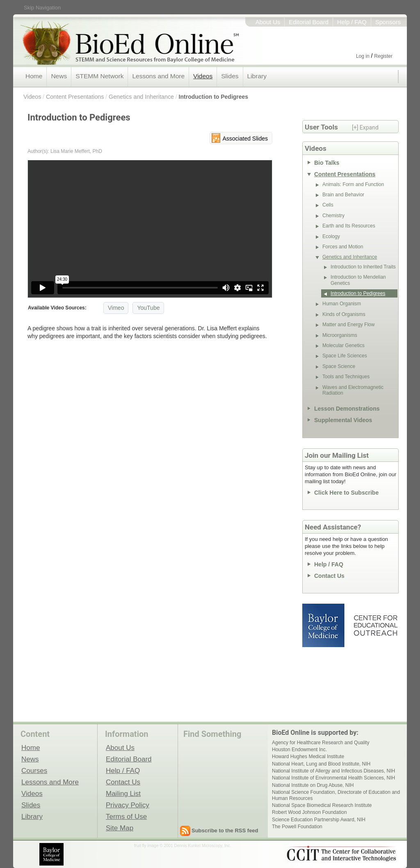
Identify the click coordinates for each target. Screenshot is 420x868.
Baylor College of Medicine (324, 625)
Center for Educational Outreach (375, 625)
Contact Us (329, 576)
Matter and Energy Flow (348, 325)
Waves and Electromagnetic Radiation (353, 390)
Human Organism (342, 304)
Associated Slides (245, 139)
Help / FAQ (352, 22)
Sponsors (388, 22)
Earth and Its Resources (349, 226)
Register (383, 56)
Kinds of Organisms (344, 314)
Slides (230, 76)
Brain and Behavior (343, 195)
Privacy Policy (128, 805)
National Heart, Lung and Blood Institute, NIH (321, 764)
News (59, 76)
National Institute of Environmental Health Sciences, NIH (333, 778)
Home (34, 76)
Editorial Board (309, 22)
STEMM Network (99, 76)
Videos (203, 76)
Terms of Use (126, 816)
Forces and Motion (343, 247)
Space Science (339, 366)
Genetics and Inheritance (141, 97)
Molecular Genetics (344, 345)
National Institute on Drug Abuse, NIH (313, 785)
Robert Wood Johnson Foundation (309, 812)
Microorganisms (340, 335)
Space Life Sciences (345, 356)
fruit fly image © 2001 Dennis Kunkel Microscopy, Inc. (183, 846)
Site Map (120, 828)
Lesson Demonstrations (347, 409)
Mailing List (123, 793)
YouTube (148, 308)
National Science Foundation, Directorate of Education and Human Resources (336, 795)
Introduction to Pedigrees (214, 97)
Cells (328, 205)
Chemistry (333, 216)
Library (257, 76)
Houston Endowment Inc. (299, 750)
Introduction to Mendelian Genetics (358, 280)
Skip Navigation (42, 8)
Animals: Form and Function (353, 184)
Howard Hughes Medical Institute (308, 757)
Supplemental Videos (343, 420)
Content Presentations (75, 97)
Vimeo (116, 308)
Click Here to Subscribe (346, 493)
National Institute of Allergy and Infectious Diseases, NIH (333, 771)
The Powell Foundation (297, 827)
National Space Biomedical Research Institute (322, 805)
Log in (363, 56)
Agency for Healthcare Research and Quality (321, 743)
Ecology (331, 236)
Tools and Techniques (346, 377)
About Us (268, 22)
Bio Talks (327, 163)
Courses (34, 770)
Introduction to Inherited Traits (363, 267)
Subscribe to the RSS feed (225, 831)
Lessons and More (158, 76)
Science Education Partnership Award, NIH (319, 820)
